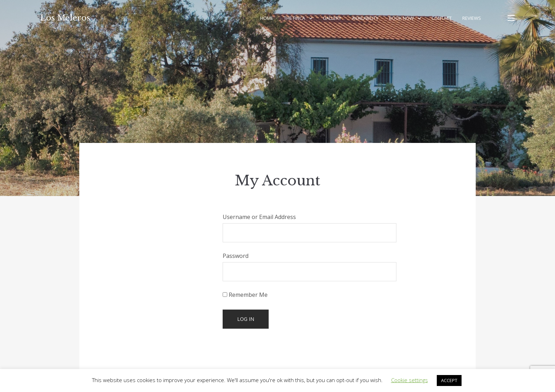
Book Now (401, 18)
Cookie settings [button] (410, 380)
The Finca (294, 18)
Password (236, 256)
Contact (442, 18)
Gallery (332, 18)
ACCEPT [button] (449, 380)
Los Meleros (65, 18)
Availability (365, 18)
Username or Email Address (259, 217)
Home (267, 18)
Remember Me (245, 295)
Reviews (472, 18)
